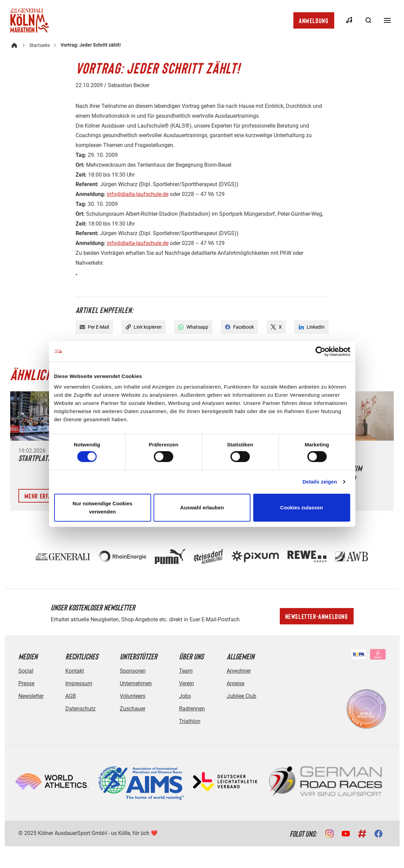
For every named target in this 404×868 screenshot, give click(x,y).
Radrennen (192, 709)
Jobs (185, 696)
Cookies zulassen (302, 507)
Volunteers (133, 696)
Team (186, 671)
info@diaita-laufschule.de (138, 194)
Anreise (236, 683)
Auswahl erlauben (202, 507)
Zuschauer (133, 709)
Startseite (39, 45)
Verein (187, 683)
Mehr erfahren (45, 496)
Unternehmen (136, 683)
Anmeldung (314, 20)
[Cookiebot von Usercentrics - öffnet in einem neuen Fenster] (320, 351)
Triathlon (190, 721)
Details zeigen (320, 482)
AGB (71, 696)
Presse (26, 683)
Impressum (79, 683)
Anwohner (239, 671)
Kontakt (75, 671)
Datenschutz (80, 709)
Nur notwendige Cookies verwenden (102, 507)
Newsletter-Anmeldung (317, 616)
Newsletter (31, 696)
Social (26, 671)
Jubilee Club (241, 696)
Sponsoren (133, 671)
